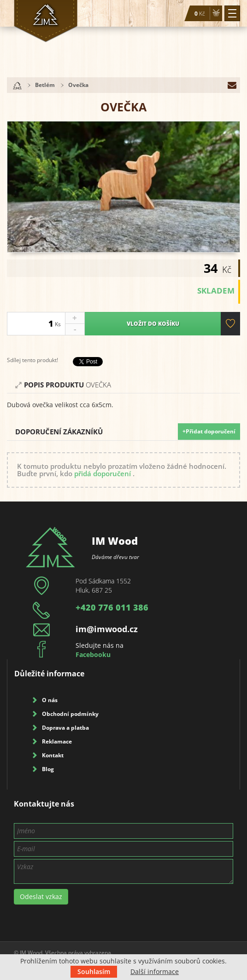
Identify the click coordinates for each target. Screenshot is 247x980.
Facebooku (93, 654)
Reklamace (57, 741)
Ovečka (78, 85)
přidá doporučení (103, 473)
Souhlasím (94, 971)
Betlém (45, 85)
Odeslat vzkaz (41, 896)
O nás (50, 700)
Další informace (155, 971)
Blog (48, 769)
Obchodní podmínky (70, 714)
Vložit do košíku (153, 324)
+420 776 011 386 (112, 607)
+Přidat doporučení (209, 431)
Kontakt (53, 755)
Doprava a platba (65, 728)
